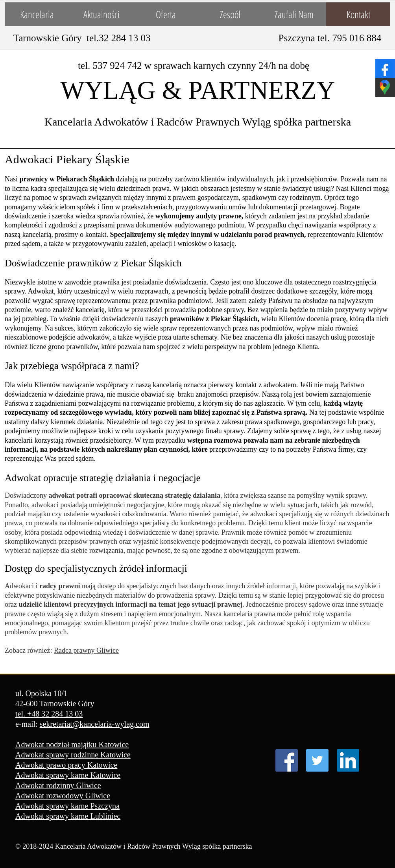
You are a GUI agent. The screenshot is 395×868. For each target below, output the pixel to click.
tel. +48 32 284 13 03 (49, 714)
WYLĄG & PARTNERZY (198, 90)
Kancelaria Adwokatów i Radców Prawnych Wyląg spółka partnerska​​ (198, 122)
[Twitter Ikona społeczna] (317, 760)
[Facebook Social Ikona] (287, 760)
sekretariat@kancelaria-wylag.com (95, 724)
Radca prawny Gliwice (86, 650)
